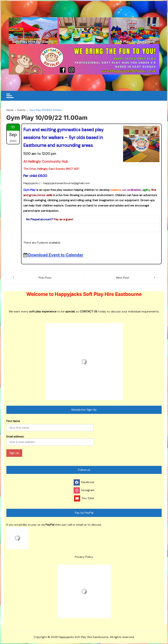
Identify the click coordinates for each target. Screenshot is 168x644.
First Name (13, 421)
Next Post (123, 278)
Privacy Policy (84, 557)
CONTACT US (89, 311)
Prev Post (45, 278)
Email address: (50, 440)
